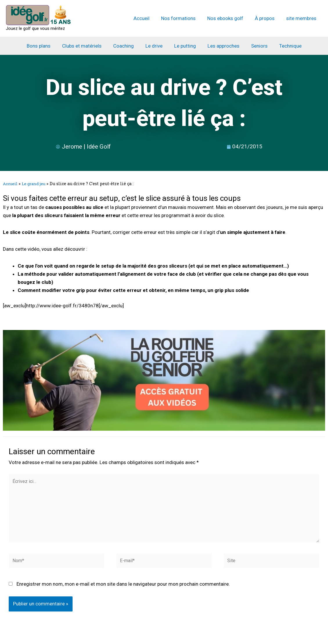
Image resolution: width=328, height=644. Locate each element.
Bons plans (45, 46)
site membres (302, 18)
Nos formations (184, 18)
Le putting (184, 46)
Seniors (255, 46)
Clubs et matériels (86, 46)
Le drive (155, 46)
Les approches (221, 46)
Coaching (126, 46)
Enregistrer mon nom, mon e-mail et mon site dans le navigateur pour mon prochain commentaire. (123, 589)
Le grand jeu (36, 184)
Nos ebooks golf (230, 18)
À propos (267, 18)
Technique (284, 46)
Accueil (149, 18)
